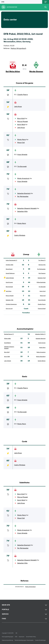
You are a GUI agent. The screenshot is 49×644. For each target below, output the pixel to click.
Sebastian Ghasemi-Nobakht (27, 208)
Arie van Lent (9, 309)
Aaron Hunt (43, 291)
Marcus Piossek (23, 122)
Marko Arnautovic (23, 178)
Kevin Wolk (21, 125)
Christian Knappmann (11, 304)
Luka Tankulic (8, 361)
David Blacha (7, 343)
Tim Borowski (22, 167)
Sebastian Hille (22, 211)
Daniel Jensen (42, 343)
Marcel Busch (9, 269)
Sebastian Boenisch (24, 193)
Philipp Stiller (8, 339)
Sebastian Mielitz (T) (40, 334)
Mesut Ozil (21, 143)
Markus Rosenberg (41, 357)
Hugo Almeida (22, 155)
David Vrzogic (9, 282)
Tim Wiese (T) (42, 260)
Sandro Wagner (42, 361)
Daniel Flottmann (10, 273)
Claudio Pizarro (23, 95)
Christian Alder (10, 265)
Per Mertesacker (23, 196)
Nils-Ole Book (9, 287)
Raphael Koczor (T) (9, 334)
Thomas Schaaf (42, 309)
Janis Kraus (18, 107)
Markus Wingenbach (18, 48)
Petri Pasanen (42, 273)
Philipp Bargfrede (41, 282)
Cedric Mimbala (20, 235)
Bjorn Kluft (21, 118)
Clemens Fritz (42, 265)
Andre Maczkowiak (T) (11, 260)
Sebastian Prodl (42, 278)
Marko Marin (22, 140)
